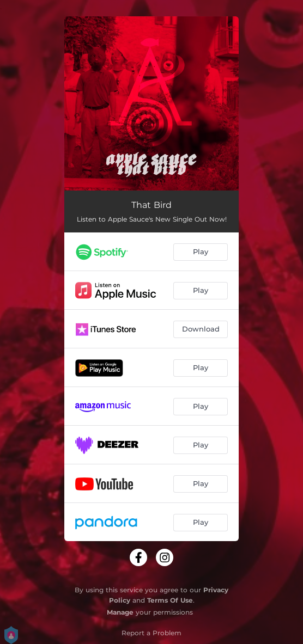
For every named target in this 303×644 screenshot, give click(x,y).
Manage (120, 612)
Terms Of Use (170, 600)
